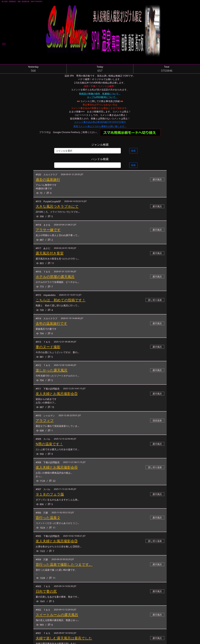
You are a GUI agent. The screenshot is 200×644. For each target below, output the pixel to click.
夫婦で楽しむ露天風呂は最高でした (64, 638)
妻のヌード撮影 (48, 347)
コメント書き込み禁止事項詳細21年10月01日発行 (100, 122)
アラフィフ (45, 420)
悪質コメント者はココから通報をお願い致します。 (100, 126)
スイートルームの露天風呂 (57, 615)
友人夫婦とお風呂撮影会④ (57, 467)
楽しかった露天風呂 (52, 370)
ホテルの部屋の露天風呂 (55, 276)
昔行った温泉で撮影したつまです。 (64, 564)
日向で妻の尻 (46, 591)
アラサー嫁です (48, 230)
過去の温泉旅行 (48, 179)
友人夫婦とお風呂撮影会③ (57, 541)
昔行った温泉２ (48, 517)
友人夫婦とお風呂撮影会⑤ (57, 394)
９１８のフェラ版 (50, 494)
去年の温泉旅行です (52, 323)
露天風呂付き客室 (50, 253)
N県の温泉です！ (49, 444)
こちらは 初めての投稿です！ (61, 300)
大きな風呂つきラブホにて (57, 206)
